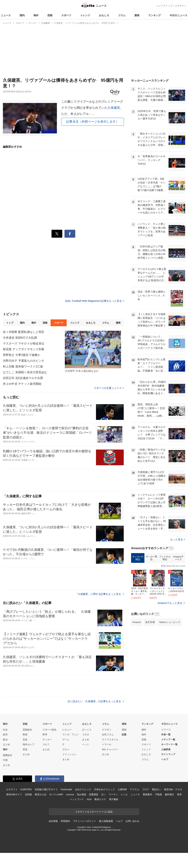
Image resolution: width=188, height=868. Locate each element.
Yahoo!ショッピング (170, 622)
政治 (5, 740)
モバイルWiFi (56, 794)
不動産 (159, 794)
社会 (5, 730)
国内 (22, 15)
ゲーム (66, 740)
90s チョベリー (110, 749)
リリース (166, 730)
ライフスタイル (110, 740)
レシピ (124, 794)
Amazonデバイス (178, 558)
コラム (122, 15)
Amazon (137, 622)
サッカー (47, 740)
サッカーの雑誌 (138, 558)
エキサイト (181, 6)
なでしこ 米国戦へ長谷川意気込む (25, 372)
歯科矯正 (169, 794)
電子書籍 (114, 799)
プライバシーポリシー (85, 821)
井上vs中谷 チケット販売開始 (22, 384)
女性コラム (108, 734)
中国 (5, 760)
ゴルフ (46, 744)
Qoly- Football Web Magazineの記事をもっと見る (95, 301)
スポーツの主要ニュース (109, 388)
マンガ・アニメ (70, 734)
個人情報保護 (106, 821)
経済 (5, 734)
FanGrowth (66, 789)
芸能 (50, 15)
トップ (10, 323)
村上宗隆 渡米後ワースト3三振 (23, 366)
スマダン (107, 730)
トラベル (107, 744)
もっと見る (178, 539)
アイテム (134, 789)
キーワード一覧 (169, 744)
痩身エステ (100, 799)
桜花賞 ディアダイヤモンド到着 (24, 349)
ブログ (146, 789)
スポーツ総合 (50, 730)
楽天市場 (150, 622)
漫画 (137, 15)
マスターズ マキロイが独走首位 (24, 343)
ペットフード (77, 799)
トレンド (85, 15)
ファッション (69, 754)
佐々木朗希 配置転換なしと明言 (24, 332)
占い (104, 794)
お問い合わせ (132, 821)
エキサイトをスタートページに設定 (94, 812)
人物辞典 (166, 749)
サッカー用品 (151, 558)
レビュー (67, 730)
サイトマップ (168, 754)
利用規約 (65, 821)
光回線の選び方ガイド (46, 789)
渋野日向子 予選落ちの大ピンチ (24, 361)
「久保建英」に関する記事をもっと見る (100, 594)
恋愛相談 (94, 794)
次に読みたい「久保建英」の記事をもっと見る (96, 701)
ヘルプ (165, 759)
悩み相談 (81, 794)
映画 (25, 734)
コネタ (86, 734)
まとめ (6, 744)
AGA (89, 799)
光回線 (28, 794)
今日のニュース (178, 15)
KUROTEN (26, 789)
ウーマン (113, 794)
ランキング (155, 15)
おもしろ (104, 15)
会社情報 (53, 821)
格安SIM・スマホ (173, 789)
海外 (36, 15)
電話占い (156, 789)
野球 (45, 734)
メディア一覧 (168, 740)
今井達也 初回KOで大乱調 (20, 338)
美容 (179, 794)
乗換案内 (147, 794)
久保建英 (114, 108)
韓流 (25, 749)
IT (63, 744)
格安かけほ (41, 794)
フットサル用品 (165, 558)
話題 (124, 734)
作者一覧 (166, 734)
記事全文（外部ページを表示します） (93, 122)
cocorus (70, 794)
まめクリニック (83, 789)
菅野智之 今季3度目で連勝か (22, 355)
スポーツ (66, 15)
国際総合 (8, 755)
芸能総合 (27, 730)
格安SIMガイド (14, 794)
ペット (86, 744)
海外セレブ (29, 744)
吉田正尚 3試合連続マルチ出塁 (23, 378)
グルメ (66, 749)
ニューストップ (164, 6)
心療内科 (122, 789)
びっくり (87, 730)
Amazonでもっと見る (170, 603)
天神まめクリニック (104, 789)
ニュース (6, 15)
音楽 (25, 740)
